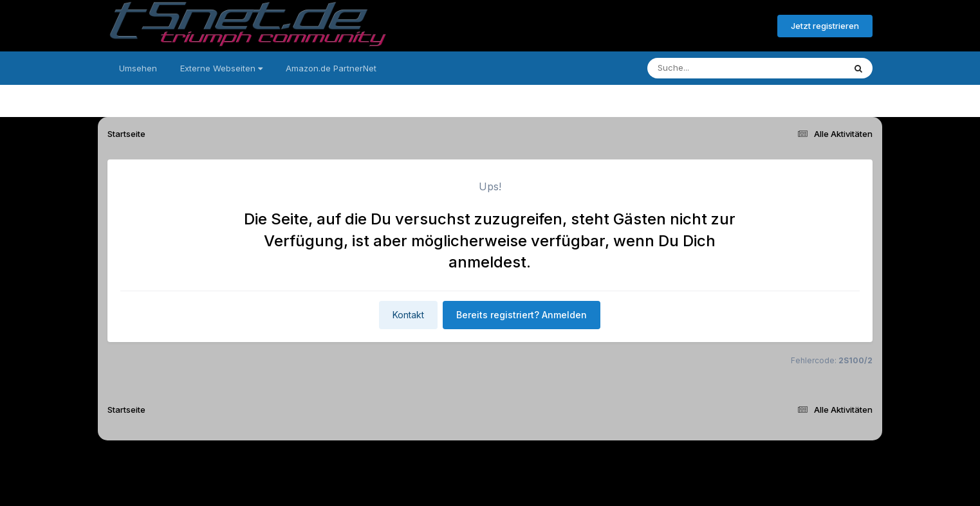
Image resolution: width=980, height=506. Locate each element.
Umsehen (138, 68)
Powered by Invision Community (490, 487)
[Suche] (720, 68)
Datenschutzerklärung (497, 460)
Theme (419, 460)
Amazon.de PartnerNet (331, 68)
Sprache (366, 460)
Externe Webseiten (221, 68)
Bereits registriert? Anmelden (698, 26)
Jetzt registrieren (825, 26)
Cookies (617, 460)
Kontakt (408, 315)
